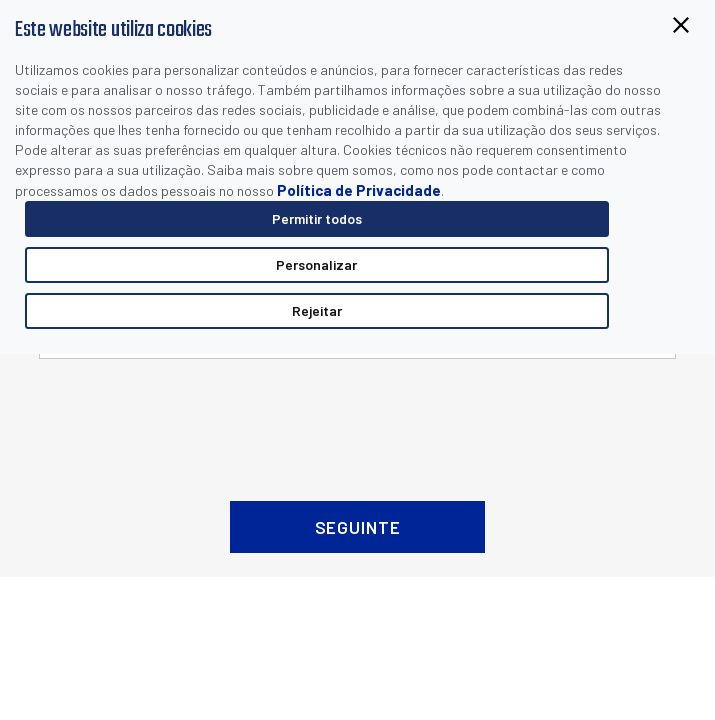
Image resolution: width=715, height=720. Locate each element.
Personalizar (316, 264)
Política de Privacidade (359, 190)
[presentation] (358, 422)
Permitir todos (317, 218)
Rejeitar (317, 310)
